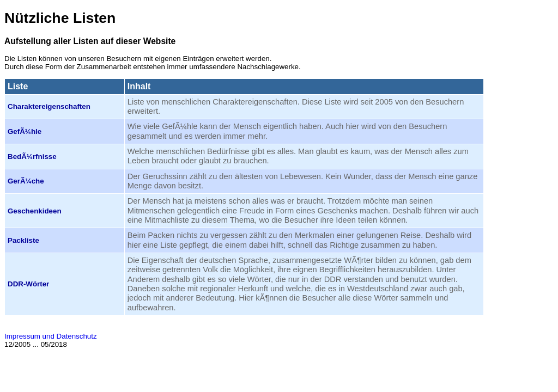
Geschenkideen (35, 211)
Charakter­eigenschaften (49, 106)
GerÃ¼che (26, 181)
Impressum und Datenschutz (51, 336)
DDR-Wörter (28, 284)
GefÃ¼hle (25, 131)
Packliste (23, 240)
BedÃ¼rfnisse (32, 157)
